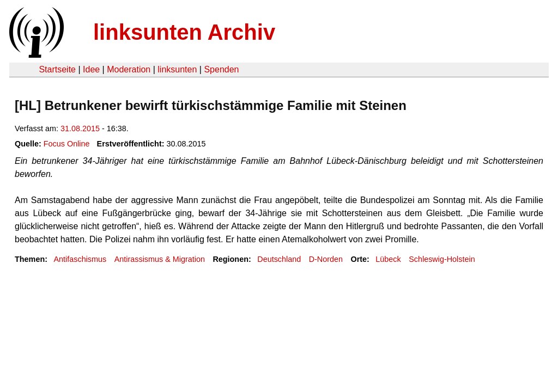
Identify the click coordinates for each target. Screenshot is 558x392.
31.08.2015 (80, 128)
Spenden (221, 69)
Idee (91, 69)
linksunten (177, 69)
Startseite (57, 69)
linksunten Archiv (184, 32)
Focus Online (67, 144)
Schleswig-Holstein (442, 259)
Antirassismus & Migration (160, 259)
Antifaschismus (80, 259)
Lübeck (388, 259)
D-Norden (326, 259)
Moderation (129, 69)
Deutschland (279, 259)
